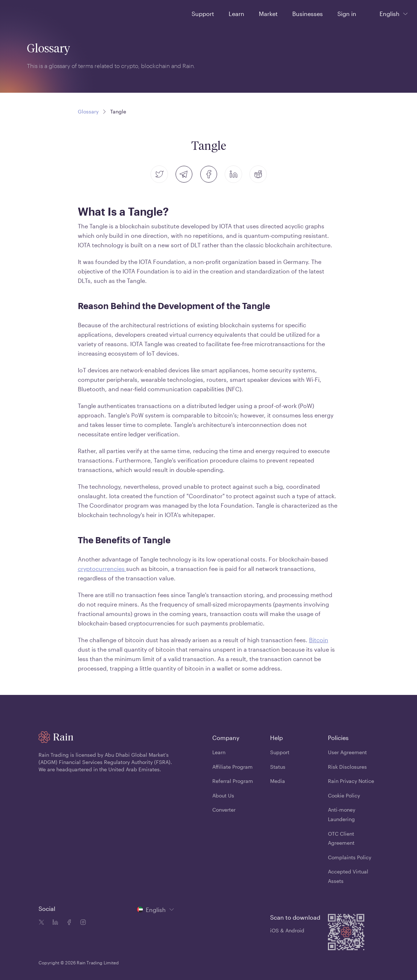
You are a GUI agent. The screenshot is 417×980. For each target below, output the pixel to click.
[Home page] (25, 13)
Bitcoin (319, 640)
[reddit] (258, 174)
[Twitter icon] (41, 923)
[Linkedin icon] (54, 923)
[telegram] (184, 174)
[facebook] (209, 174)
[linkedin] (233, 174)
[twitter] (159, 174)
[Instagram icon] (81, 923)
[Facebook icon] (68, 923)
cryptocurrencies (102, 569)
